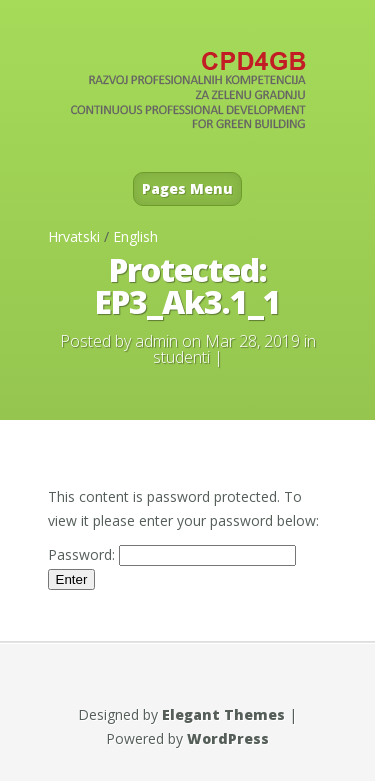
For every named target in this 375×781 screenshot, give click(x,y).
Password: (172, 554)
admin (156, 341)
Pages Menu (187, 188)
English (135, 236)
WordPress (228, 738)
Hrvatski (74, 236)
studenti (181, 357)
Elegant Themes (223, 714)
